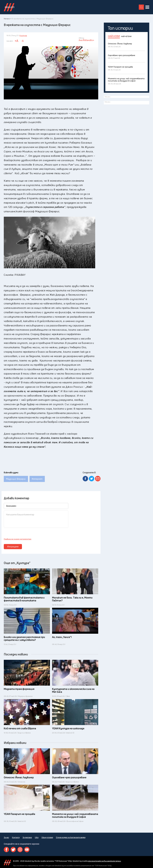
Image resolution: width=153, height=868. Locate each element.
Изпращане (13, 547)
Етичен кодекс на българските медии (71, 837)
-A (22, 41)
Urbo (37, 837)
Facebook (6, 850)
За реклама (27, 837)
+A (16, 41)
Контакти (16, 837)
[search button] (141, 7)
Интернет (37, 479)
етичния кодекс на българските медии (104, 861)
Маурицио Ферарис (16, 479)
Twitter (13, 850)
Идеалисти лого (9, 7)
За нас (6, 837)
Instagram (20, 850)
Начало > (8, 19)
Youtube (27, 850)
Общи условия (47, 837)
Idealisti (7, 863)
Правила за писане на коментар (18, 539)
